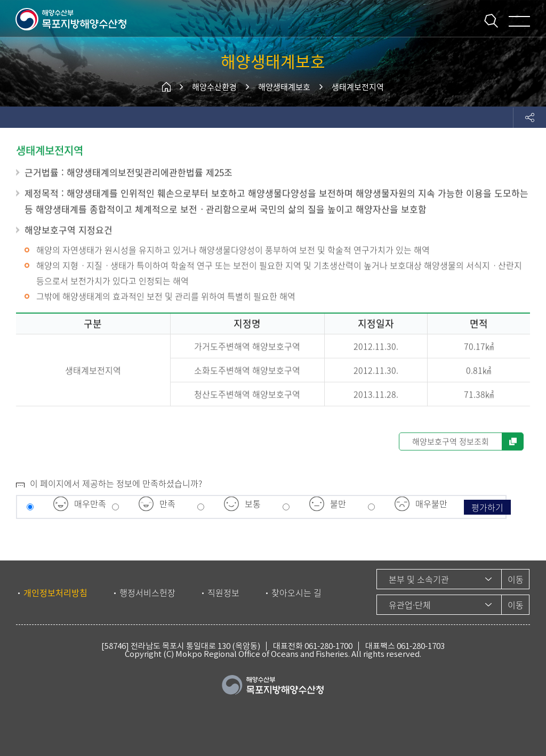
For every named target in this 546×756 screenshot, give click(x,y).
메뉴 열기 (519, 21)
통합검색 (491, 21)
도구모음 (529, 117)
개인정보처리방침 (55, 592)
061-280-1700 (328, 646)
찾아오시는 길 (296, 592)
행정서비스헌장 (147, 592)
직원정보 (223, 592)
